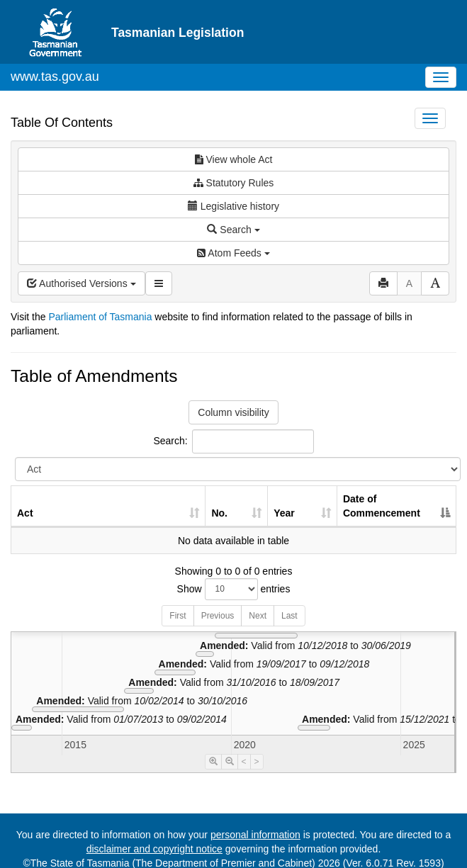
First (178, 616)
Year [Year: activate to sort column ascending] (284, 513)
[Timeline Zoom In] (213, 762)
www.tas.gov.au (55, 77)
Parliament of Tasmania (100, 317)
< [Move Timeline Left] (244, 762)
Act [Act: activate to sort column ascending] (25, 513)
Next (258, 616)
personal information (255, 835)
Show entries (234, 589)
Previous (218, 616)
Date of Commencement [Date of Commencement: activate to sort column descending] (382, 506)
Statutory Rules (234, 183)
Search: (233, 441)
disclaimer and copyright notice (154, 849)
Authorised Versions (81, 283)
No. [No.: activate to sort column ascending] (219, 513)
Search (233, 230)
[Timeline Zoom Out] (230, 762)
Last (289, 616)
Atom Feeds (233, 253)
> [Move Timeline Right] (257, 762)
